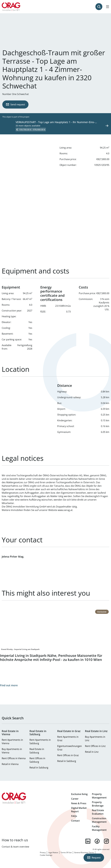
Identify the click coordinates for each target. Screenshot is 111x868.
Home (11, 7)
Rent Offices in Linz (95, 746)
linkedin (88, 841)
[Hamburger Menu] (108, 7)
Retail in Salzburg (39, 768)
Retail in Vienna (10, 764)
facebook (97, 841)
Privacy (43, 852)
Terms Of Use (66, 852)
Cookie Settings (46, 855)
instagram (106, 841)
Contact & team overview (15, 847)
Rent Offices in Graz (68, 755)
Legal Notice (53, 852)
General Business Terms (84, 852)
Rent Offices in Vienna (14, 758)
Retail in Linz (92, 752)
